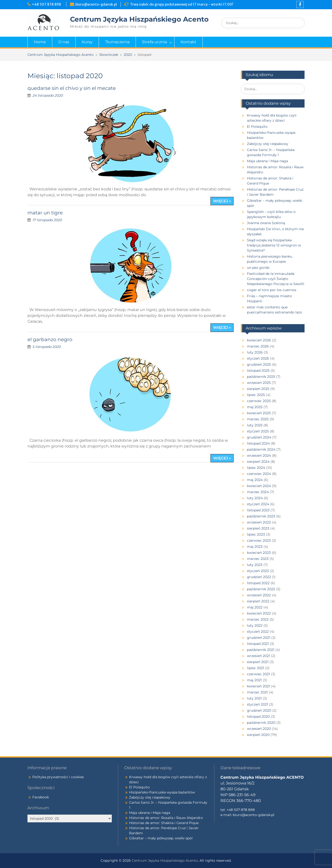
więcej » (222, 201)
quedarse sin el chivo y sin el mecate (72, 88)
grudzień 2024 (259, 437)
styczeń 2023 (258, 571)
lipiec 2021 (256, 668)
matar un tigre (45, 213)
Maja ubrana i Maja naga (267, 161)
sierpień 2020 (258, 735)
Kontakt (188, 42)
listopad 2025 (258, 371)
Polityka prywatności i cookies (58, 777)
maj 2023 (255, 547)
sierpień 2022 (258, 601)
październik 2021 (261, 650)
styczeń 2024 (258, 504)
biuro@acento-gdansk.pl (96, 4)
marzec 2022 (258, 619)
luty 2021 (254, 698)
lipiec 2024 (256, 468)
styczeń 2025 (258, 431)
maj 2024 (255, 480)
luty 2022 (255, 625)
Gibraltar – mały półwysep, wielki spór (161, 838)
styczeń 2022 (258, 632)
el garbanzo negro (50, 339)
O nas (64, 42)
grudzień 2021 (259, 638)
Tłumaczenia (117, 42)
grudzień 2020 (259, 710)
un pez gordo (258, 268)
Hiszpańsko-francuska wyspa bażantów (162, 792)
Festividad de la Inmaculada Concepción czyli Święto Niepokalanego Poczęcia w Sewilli (276, 279)
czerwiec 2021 (258, 674)
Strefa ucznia (154, 42)
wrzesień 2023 (259, 522)
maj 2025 (255, 407)
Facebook (41, 797)
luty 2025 (255, 425)
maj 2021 (254, 680)
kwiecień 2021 (258, 686)
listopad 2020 (258, 716)
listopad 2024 (258, 443)
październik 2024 (261, 449)
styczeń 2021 (258, 704)
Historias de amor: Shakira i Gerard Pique (164, 823)
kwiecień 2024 (259, 486)
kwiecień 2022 (259, 613)
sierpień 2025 (258, 389)
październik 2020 (261, 723)
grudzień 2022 (259, 577)
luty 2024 (255, 498)
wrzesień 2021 (258, 656)
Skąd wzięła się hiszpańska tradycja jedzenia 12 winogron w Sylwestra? (274, 245)
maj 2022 (255, 607)
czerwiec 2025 (259, 401)
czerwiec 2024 (259, 474)
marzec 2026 (258, 346)
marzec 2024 (258, 492)
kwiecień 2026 (259, 340)
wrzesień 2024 (259, 455)
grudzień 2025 (259, 364)
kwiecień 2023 (259, 553)
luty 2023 (255, 565)
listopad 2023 (258, 510)
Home (40, 42)
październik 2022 (261, 589)
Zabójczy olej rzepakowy (268, 144)
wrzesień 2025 (259, 383)
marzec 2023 (258, 559)
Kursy (87, 42)
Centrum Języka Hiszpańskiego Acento (139, 19)
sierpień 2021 (258, 662)
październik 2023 (261, 516)
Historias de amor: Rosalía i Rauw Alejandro (166, 818)
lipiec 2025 (256, 395)
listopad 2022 (258, 583)
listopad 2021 (258, 644)
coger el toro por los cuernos (272, 290)
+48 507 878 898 (47, 4)
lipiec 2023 (256, 534)
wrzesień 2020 (259, 729)
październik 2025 (261, 377)
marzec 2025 (258, 419)
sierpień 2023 (258, 528)
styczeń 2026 (258, 358)
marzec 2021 (257, 692)
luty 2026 (255, 352)
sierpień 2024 (258, 462)
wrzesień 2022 (259, 595)
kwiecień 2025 (259, 413)
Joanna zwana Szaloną (266, 223)
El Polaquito (257, 126)
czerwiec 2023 (259, 540)
